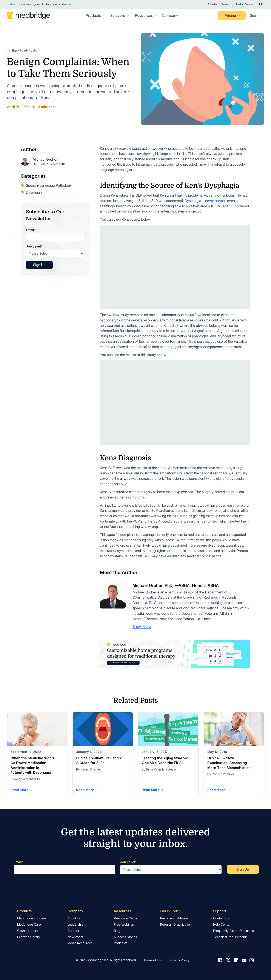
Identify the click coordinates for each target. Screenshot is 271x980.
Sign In (256, 15)
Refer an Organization (176, 924)
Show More (142, 627)
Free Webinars (124, 924)
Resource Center (126, 918)
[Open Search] (261, 4)
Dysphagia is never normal (205, 201)
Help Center (245, 4)
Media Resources (80, 943)
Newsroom (75, 937)
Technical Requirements (230, 937)
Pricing (233, 15)
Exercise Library (29, 937)
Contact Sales (218, 4)
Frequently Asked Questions (233, 931)
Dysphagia (32, 192)
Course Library (28, 931)
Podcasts (121, 943)
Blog (117, 931)
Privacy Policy (179, 960)
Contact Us (221, 918)
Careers (73, 931)
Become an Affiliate (174, 918)
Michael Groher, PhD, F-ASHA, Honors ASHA (176, 586)
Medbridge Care (29, 924)
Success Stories (125, 937)
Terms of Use (153, 960)
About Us (74, 918)
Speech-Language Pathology (46, 185)
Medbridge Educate (32, 918)
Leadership (75, 924)
